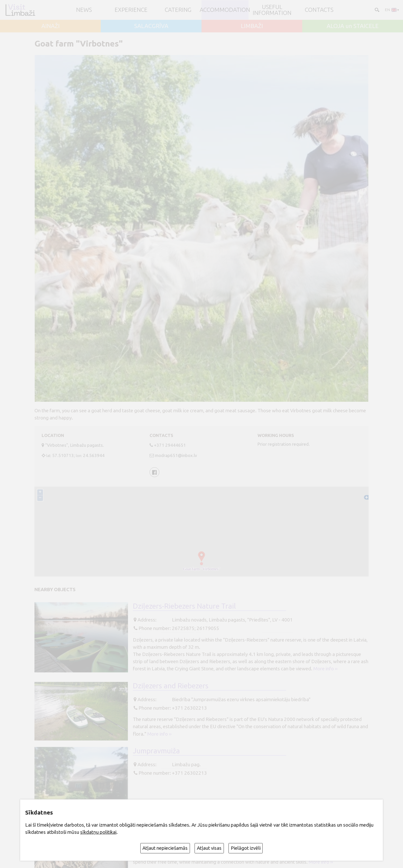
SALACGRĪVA (151, 26)
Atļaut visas (209, 848)
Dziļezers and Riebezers (171, 686)
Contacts (319, 10)
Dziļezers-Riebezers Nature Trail (184, 606)
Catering (178, 10)
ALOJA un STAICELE (353, 26)
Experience (131, 10)
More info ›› (325, 669)
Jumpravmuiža (156, 751)
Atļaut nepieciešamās (165, 848)
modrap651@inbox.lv (176, 455)
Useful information (272, 10)
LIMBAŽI (252, 26)
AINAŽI (51, 26)
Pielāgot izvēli (246, 848)
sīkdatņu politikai (98, 832)
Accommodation (225, 10)
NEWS (84, 10)
